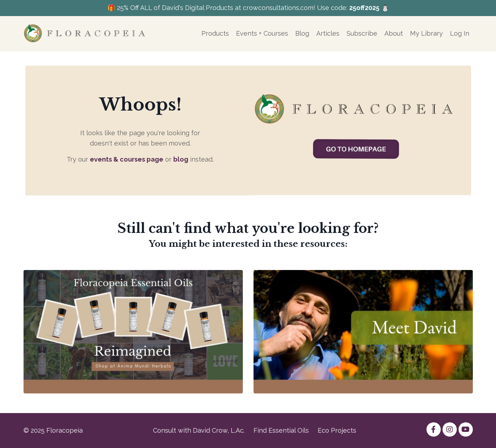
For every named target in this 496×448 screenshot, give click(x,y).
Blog (302, 33)
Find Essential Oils (281, 430)
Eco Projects (337, 430)
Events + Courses (262, 33)
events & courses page (127, 159)
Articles (328, 33)
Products (215, 33)
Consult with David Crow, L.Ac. (199, 430)
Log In (460, 33)
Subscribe (362, 33)
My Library (426, 33)
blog (181, 159)
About (394, 33)
